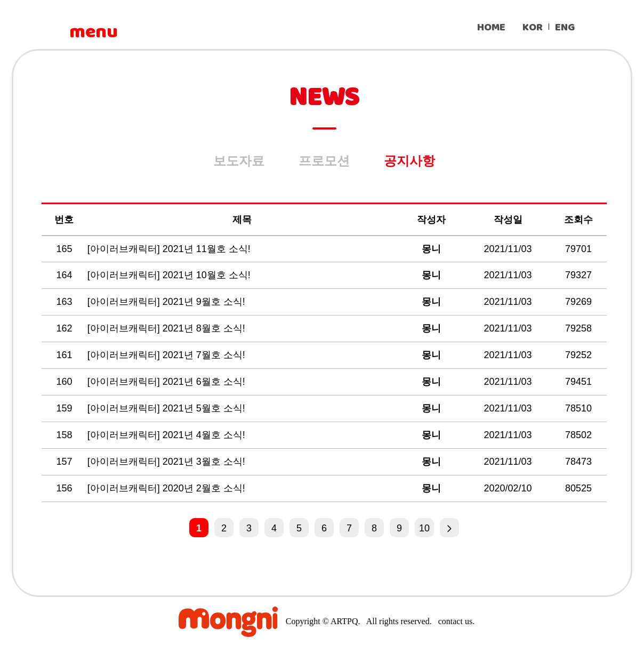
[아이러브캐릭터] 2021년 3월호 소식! (168, 462)
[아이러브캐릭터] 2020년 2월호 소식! (168, 488)
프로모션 (324, 161)
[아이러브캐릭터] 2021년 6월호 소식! (168, 382)
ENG (565, 27)
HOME (491, 27)
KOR (533, 27)
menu (93, 32)
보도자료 (239, 161)
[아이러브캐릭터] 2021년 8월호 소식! (168, 328)
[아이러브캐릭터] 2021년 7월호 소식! (168, 355)
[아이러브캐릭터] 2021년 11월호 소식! (170, 249)
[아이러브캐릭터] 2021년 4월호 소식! (168, 435)
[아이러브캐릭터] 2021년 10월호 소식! (170, 275)
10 (424, 528)
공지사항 (409, 161)
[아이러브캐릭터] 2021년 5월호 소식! (168, 408)
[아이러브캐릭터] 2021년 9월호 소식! (168, 302)
